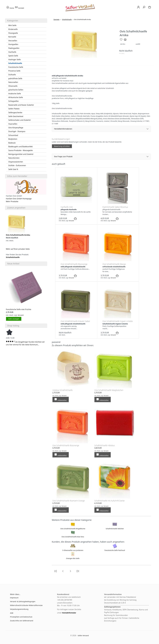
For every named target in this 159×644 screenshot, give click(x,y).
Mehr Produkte (12, 201)
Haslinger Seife (14, 60)
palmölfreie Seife (15, 78)
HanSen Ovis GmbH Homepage (19, 199)
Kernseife (12, 37)
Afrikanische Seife (16, 97)
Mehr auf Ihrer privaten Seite (18, 249)
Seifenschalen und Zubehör (20, 120)
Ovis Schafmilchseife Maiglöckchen (109, 390)
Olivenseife (13, 86)
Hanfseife (12, 52)
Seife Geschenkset (16, 116)
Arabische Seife (15, 94)
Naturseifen (13, 82)
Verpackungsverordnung (19, 609)
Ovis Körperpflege (16, 128)
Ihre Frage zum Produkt (63, 157)
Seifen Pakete (14, 109)
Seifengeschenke (15, 112)
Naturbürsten (14, 158)
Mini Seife (12, 25)
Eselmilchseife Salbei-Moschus (115, 207)
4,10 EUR (98, 503)
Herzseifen (13, 41)
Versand (21, 315)
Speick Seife (13, 56)
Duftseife (12, 75)
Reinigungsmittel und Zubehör (21, 154)
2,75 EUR (56, 393)
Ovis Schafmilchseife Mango (114, 264)
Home (10, 8)
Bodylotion (13, 139)
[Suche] (144, 8)
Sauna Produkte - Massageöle (20, 150)
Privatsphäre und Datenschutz (21, 617)
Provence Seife (14, 71)
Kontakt (19, 8)
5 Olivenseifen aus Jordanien (73, 550)
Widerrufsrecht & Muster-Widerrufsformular (26, 605)
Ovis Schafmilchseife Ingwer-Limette (118, 321)
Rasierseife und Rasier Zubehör (21, 105)
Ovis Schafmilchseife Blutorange (74, 264)
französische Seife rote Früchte (19, 309)
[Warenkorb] (150, 8)
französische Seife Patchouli (115, 550)
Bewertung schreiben (62, 146)
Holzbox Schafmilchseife (62, 390)
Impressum (14, 598)
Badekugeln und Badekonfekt (20, 147)
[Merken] (121, 40)
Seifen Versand (83, 636)
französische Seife (16, 67)
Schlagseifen (13, 101)
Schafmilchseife (15, 63)
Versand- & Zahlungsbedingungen (23, 601)
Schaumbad (13, 135)
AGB (12, 613)
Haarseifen (13, 124)
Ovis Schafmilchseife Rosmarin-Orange (69, 501)
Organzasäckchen (16, 162)
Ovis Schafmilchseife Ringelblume (73, 529)
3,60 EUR (98, 448)
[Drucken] (125, 40)
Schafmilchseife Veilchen (115, 529)
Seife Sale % (13, 169)
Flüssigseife (13, 33)
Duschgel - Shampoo (17, 131)
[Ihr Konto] (138, 8)
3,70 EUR (98, 393)
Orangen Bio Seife (73, 558)
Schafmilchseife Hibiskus (105, 445)
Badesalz (12, 143)
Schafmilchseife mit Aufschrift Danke (109, 501)
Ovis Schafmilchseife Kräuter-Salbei (75, 321)
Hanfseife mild (67, 207)
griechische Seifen (16, 90)
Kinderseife (13, 29)
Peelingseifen (14, 48)
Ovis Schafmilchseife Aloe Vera (73, 537)
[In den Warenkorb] (75, 219)
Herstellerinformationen (63, 129)
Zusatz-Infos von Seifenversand (22, 621)
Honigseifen (13, 44)
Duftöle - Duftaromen (17, 165)
